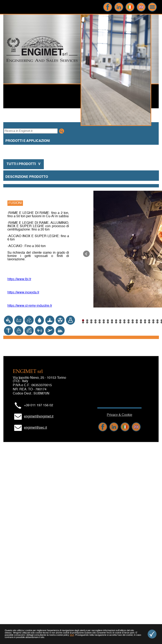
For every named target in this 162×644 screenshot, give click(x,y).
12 (129, 320)
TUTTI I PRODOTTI (24, 164)
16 (145, 320)
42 (129, 322)
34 (95, 322)
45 (141, 322)
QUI (72, 635)
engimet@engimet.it (39, 417)
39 (116, 322)
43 (133, 322)
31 (83, 322)
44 (137, 322)
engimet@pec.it (35, 428)
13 (133, 320)
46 (145, 322)
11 (124, 320)
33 (91, 322)
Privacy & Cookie (120, 426)
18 (153, 320)
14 (137, 320)
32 (87, 322)
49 (157, 322)
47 (149, 322)
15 (141, 320)
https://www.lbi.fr (19, 279)
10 (120, 320)
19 (157, 320)
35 (100, 322)
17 (149, 320)
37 (108, 322)
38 (112, 322)
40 (120, 322)
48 (153, 322)
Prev (86, 254)
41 (124, 322)
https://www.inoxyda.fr (23, 293)
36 (104, 322)
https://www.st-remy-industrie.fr (30, 306)
